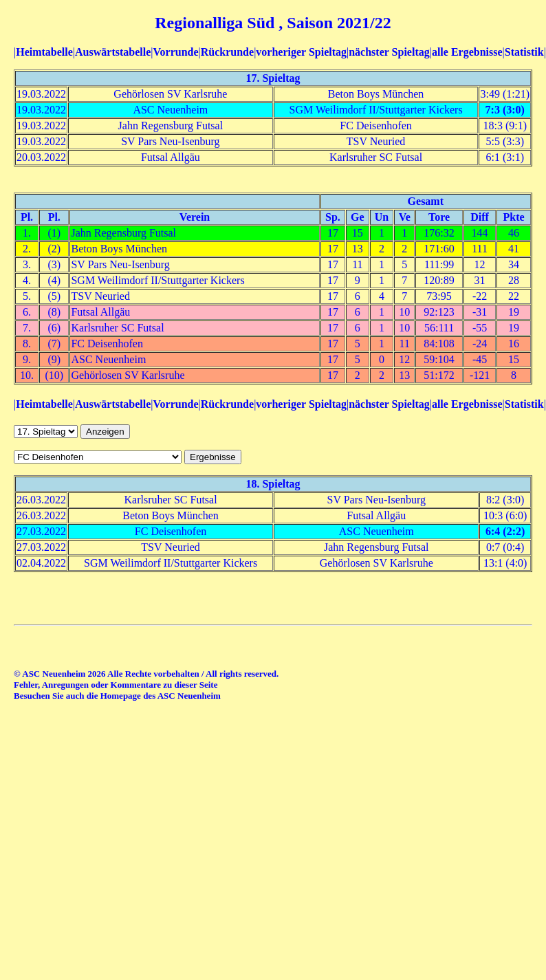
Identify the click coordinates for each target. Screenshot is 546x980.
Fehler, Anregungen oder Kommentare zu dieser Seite (116, 685)
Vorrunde (175, 52)
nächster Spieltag (389, 52)
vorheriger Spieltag (301, 52)
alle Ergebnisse (467, 52)
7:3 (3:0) (505, 110)
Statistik (524, 52)
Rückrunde (227, 52)
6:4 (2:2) (505, 531)
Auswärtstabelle (113, 52)
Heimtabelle (44, 52)
